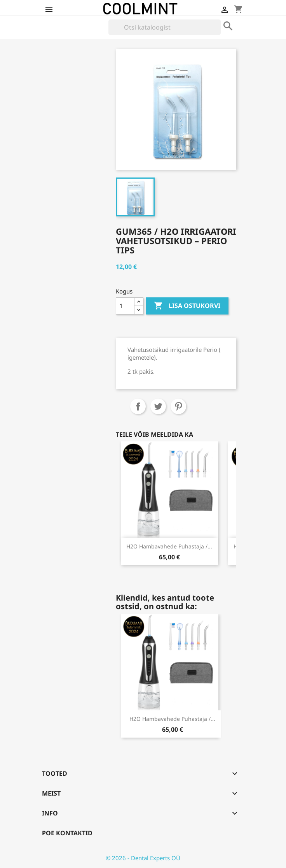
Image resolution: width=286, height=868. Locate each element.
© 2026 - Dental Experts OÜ (143, 858)
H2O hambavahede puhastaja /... (169, 546)
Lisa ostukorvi (187, 306)
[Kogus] (125, 306)
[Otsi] (165, 27)
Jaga (138, 406)
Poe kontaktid (67, 833)
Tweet (158, 406)
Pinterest (178, 406)
